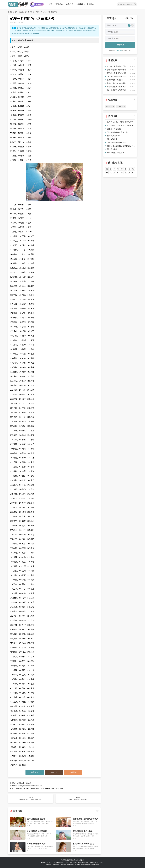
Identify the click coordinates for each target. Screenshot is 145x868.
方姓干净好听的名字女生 (37, 844)
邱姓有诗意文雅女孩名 (115, 153)
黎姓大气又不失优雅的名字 (84, 844)
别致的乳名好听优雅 (114, 80)
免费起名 (35, 772)
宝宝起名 (59, 4)
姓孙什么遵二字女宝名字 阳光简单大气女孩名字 (86, 819)
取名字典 (90, 4)
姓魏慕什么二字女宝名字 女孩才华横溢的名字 (120, 126)
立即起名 (121, 45)
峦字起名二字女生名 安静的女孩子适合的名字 (120, 146)
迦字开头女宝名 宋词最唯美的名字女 (120, 122)
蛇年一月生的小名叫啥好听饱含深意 (116, 84)
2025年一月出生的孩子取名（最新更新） (116, 67)
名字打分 (70, 4)
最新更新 (70, 860)
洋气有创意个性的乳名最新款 (116, 74)
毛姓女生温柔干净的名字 (116, 143)
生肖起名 (80, 4)
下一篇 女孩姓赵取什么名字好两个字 (78, 799)
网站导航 (64, 860)
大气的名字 (121, 107)
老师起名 (73, 772)
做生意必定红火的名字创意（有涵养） (116, 90)
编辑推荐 (113, 100)
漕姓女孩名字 (111, 139)
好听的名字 (110, 107)
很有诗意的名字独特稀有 (116, 70)
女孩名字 (31, 12)
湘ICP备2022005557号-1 (97, 862)
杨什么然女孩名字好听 (36, 819)
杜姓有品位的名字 (113, 136)
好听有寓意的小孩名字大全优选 (116, 87)
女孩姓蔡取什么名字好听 (37, 831)
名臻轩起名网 (13, 12)
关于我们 (81, 860)
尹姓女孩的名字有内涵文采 (116, 132)
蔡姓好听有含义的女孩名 (83, 831)
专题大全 (75, 860)
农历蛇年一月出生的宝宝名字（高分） (116, 77)
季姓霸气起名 (111, 149)
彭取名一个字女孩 (113, 129)
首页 (51, 4)
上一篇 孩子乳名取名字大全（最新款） (31, 799)
